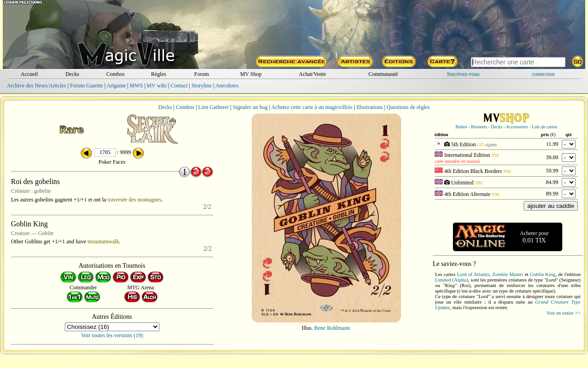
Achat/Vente (312, 74)
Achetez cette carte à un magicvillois (312, 107)
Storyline (202, 86)
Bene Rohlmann (332, 328)
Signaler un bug (250, 107)
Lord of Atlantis (473, 274)
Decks (72, 74)
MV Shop (251, 74)
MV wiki (156, 86)
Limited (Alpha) (452, 280)
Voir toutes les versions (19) (112, 335)
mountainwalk (103, 241)
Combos (115, 74)
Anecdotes (227, 86)
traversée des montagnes (134, 200)
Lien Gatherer (213, 107)
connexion (543, 74)
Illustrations (370, 107)
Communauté (383, 74)
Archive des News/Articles (37, 86)
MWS (136, 86)
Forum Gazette (86, 86)
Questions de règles (408, 107)
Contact (179, 86)
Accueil (29, 74)
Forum (202, 74)
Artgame (116, 86)
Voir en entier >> (563, 313)
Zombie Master (508, 274)
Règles (159, 74)
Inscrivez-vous (463, 74)
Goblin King (543, 274)
